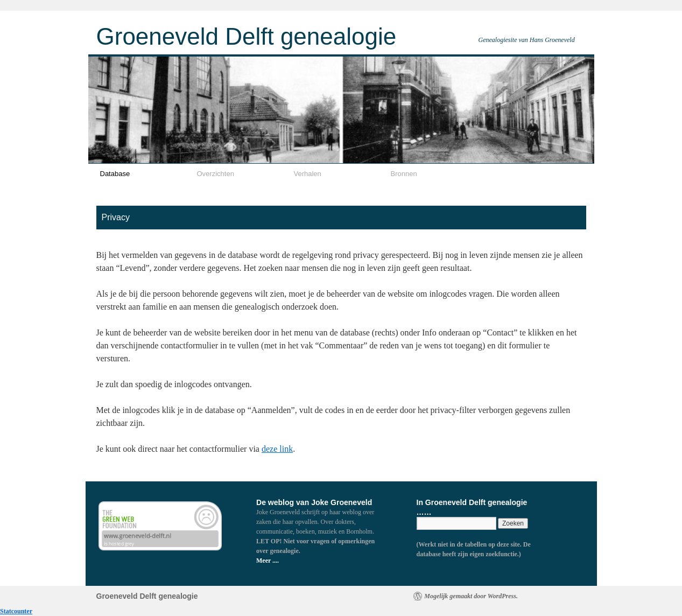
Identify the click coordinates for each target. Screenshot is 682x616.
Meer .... (268, 561)
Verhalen (308, 174)
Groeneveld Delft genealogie (247, 36)
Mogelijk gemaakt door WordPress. (471, 596)
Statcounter (16, 611)
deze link (277, 449)
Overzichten (216, 174)
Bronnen (404, 174)
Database (115, 174)
